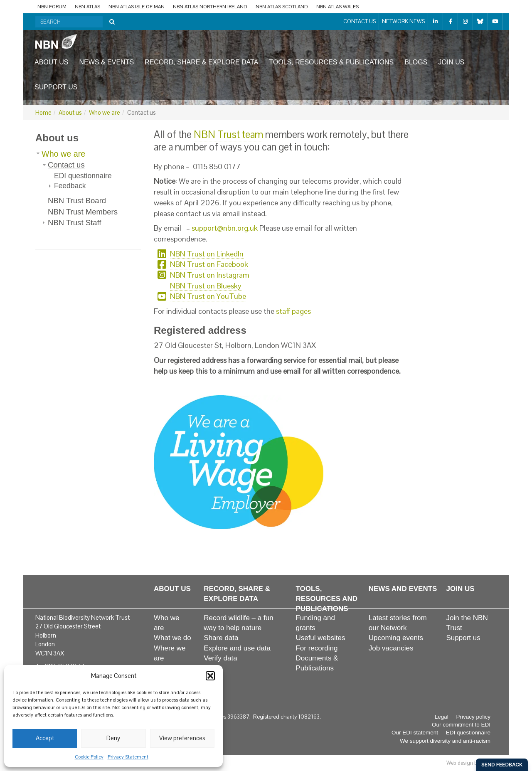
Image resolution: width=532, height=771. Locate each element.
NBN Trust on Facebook (209, 264)
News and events (403, 589)
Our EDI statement (415, 733)
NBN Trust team (228, 134)
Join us (451, 62)
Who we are (105, 112)
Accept (45, 738)
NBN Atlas (87, 7)
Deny (113, 738)
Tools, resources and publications (326, 599)
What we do (172, 638)
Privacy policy (473, 717)
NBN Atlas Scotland (282, 7)
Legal (442, 717)
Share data (221, 638)
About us (52, 62)
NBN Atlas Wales (337, 7)
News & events (107, 62)
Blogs (416, 62)
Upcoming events (396, 638)
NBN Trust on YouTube (208, 296)
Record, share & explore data (201, 62)
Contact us (360, 21)
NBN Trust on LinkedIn (207, 254)
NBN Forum (52, 7)
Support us (56, 87)
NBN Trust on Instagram (210, 275)
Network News (403, 21)
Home (43, 112)
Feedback (70, 186)
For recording (316, 648)
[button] (210, 676)
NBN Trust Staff (75, 223)
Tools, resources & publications (331, 62)
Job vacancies (391, 648)
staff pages (293, 311)
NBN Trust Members (83, 212)
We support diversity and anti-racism (445, 741)
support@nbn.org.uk (225, 228)
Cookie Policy (89, 757)
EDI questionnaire (83, 176)
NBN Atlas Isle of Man (137, 7)
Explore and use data (237, 648)
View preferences (182, 738)
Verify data (220, 658)
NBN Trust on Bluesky (206, 286)
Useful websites (320, 638)
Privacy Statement (128, 757)
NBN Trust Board (77, 201)
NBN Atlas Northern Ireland (210, 7)
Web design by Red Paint (475, 763)
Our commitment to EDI (461, 725)
